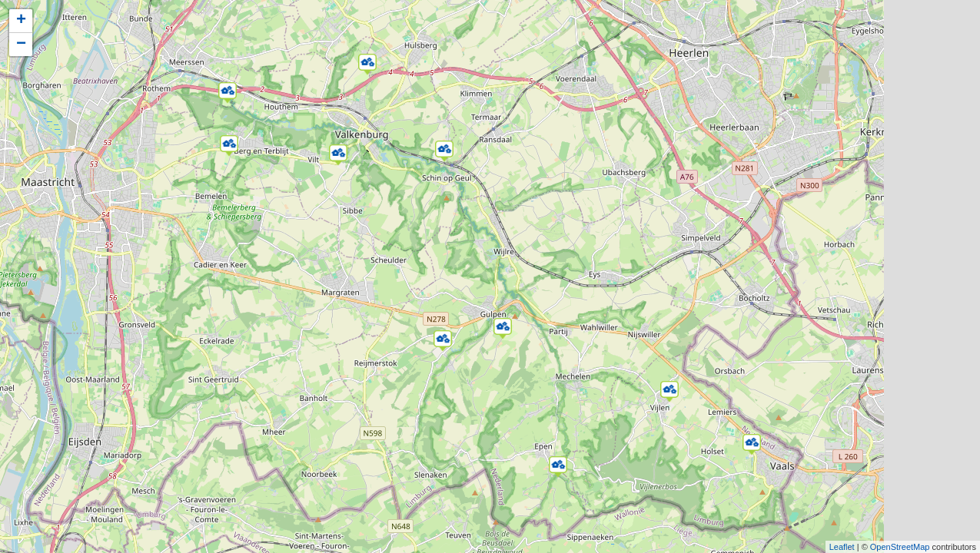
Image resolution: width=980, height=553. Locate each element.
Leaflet (842, 547)
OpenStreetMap (900, 547)
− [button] (21, 45)
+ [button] (21, 21)
